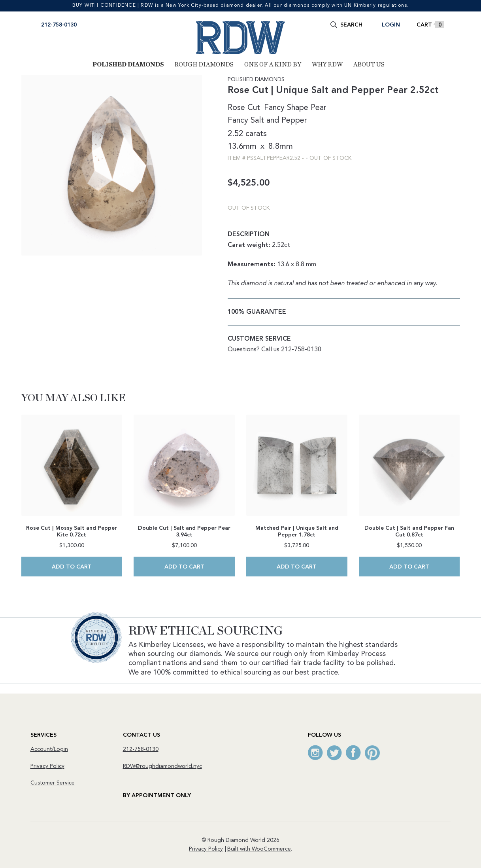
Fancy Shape (286, 108)
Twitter (334, 753)
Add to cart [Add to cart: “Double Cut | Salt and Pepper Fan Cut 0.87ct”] (409, 567)
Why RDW (327, 64)
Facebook (353, 753)
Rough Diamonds (204, 64)
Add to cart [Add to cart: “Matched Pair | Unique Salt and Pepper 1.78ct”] (297, 567)
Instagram (315, 753)
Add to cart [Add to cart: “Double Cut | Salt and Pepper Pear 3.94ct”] (184, 567)
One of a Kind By (273, 64)
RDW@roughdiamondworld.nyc (162, 766)
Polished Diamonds (128, 64)
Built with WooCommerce (259, 849)
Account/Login (49, 749)
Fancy (238, 121)
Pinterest (372, 753)
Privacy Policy (47, 766)
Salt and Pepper (279, 121)
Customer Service (53, 783)
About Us (369, 64)
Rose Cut (244, 108)
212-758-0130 (59, 25)
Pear (319, 108)
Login (391, 25)
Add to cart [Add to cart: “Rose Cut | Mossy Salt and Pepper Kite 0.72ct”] (72, 567)
